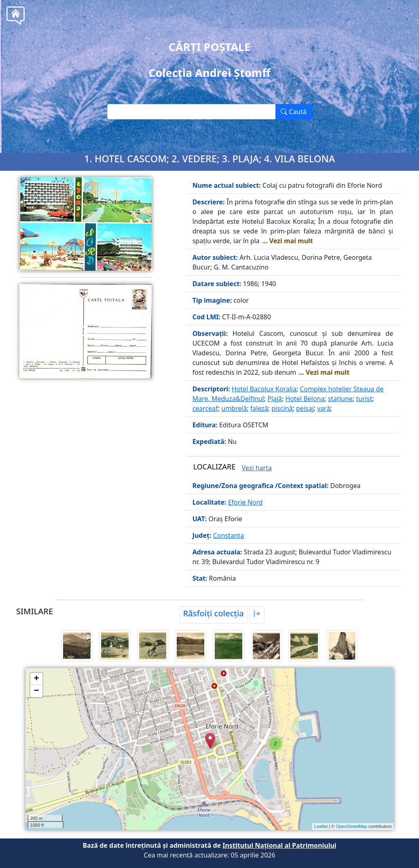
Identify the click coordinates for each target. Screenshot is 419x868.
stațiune (340, 399)
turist (364, 399)
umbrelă (234, 408)
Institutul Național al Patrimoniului (279, 845)
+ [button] (36, 679)
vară (324, 408)
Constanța (229, 535)
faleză (259, 408)
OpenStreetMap (351, 826)
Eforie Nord (245, 502)
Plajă (275, 399)
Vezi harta (257, 468)
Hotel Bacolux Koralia (264, 389)
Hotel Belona (305, 399)
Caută (294, 112)
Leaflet (321, 826)
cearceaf (205, 408)
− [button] (36, 691)
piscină (282, 408)
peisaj (305, 408)
